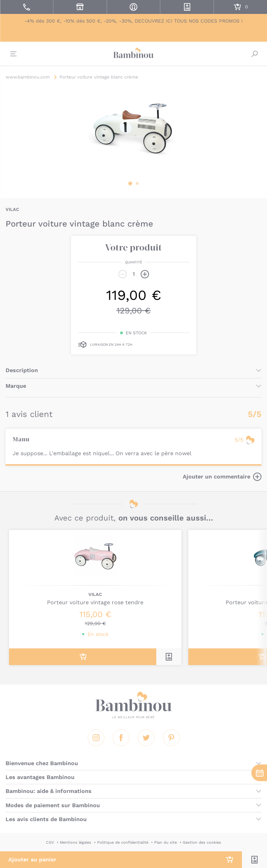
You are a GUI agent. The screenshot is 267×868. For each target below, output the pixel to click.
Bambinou (134, 53)
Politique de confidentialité (123, 842)
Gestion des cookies (202, 842)
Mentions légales (76, 842)
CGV (50, 842)
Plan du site (166, 842)
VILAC (12, 209)
